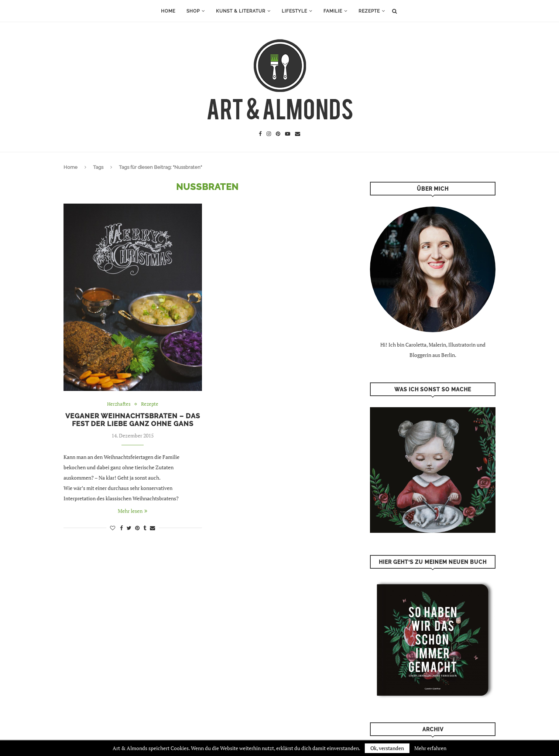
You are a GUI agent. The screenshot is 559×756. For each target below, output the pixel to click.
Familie (333, 11)
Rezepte (369, 11)
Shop (193, 11)
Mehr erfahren (430, 748)
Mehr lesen (133, 511)
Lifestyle (294, 11)
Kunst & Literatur (241, 11)
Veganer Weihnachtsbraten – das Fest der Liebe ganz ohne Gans (133, 420)
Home (168, 11)
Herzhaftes (119, 404)
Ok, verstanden (387, 748)
